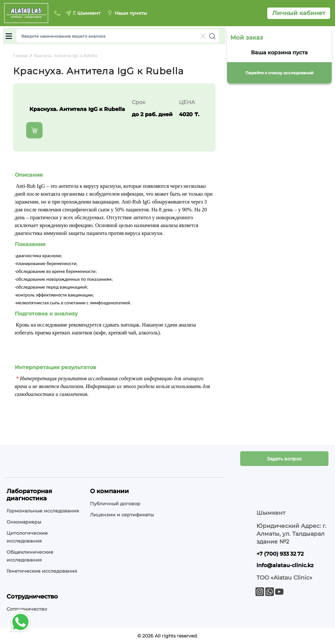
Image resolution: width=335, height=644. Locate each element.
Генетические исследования (42, 571)
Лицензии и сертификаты (122, 515)
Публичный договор (115, 504)
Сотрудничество (27, 609)
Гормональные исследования (43, 511)
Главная (20, 56)
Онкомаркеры (24, 522)
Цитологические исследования (27, 537)
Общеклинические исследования (30, 556)
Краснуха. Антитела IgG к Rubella (66, 56)
